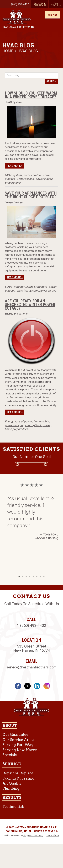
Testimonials (13, 807)
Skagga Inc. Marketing (33, 836)
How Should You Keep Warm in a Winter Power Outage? (31, 95)
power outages (14, 425)
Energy (9, 421)
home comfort (32, 175)
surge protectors (37, 287)
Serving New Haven (20, 750)
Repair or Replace (18, 773)
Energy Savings (14, 202)
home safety (41, 421)
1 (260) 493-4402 (31, 626)
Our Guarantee (15, 735)
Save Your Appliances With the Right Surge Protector (31, 195)
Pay (56, 4)
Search (51, 81)
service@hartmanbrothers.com (31, 667)
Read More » (15, 166)
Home (8, 51)
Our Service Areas (18, 740)
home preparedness (17, 429)
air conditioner (38, 270)
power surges (48, 291)
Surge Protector (15, 287)
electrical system (27, 291)
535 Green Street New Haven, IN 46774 (32, 648)
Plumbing (11, 788)
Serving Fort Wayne (20, 745)
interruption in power (17, 389)
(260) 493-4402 (20, 4)
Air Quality (12, 783)
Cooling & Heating (18, 778)
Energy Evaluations (16, 314)
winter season (25, 179)
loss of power (23, 421)
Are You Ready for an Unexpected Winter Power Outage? (30, 305)
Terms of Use (53, 836)
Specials (10, 755)
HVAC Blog (28, 51)
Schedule (40, 4)
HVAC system (13, 175)
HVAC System (13, 102)
